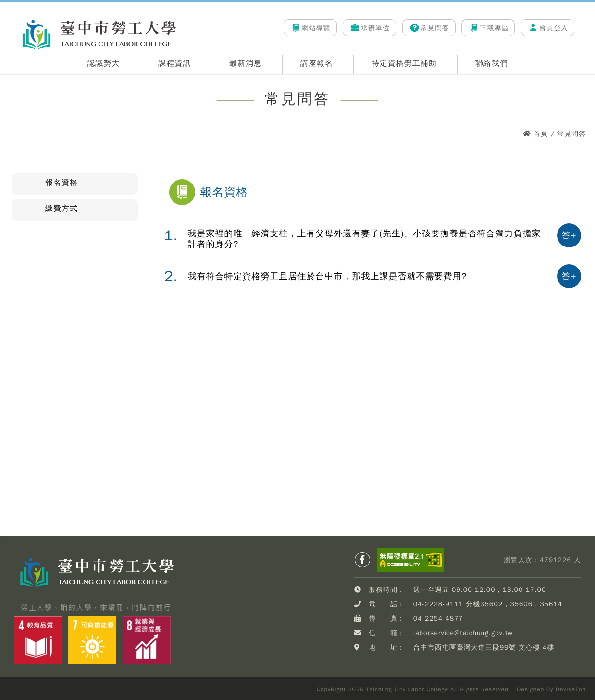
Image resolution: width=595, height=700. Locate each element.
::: (12, 15)
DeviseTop (571, 689)
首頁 (541, 134)
